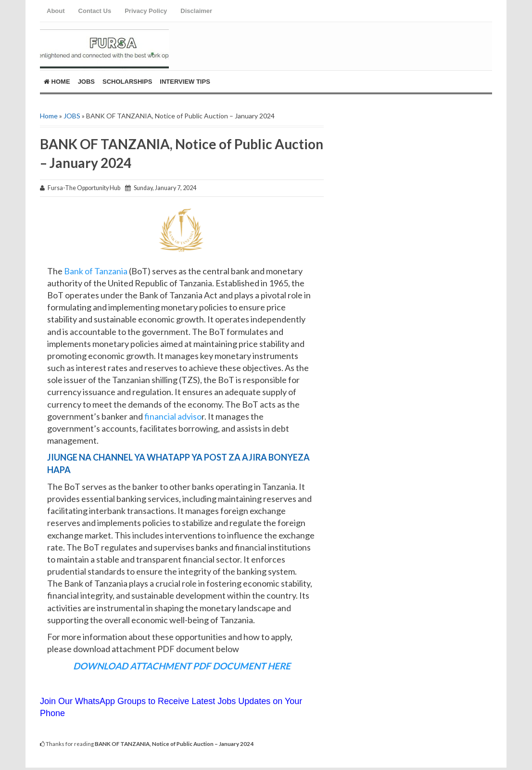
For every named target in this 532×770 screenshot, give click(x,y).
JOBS (72, 116)
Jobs (86, 82)
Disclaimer (196, 11)
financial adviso (173, 416)
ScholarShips (127, 82)
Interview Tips (185, 82)
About (56, 11)
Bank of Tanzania (96, 271)
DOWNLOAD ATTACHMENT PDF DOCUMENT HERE (182, 666)
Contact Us (95, 11)
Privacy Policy (146, 11)
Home (57, 82)
